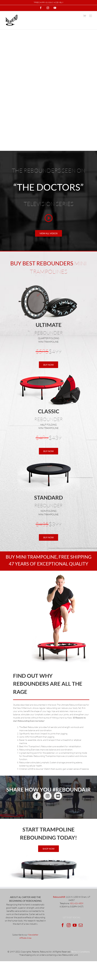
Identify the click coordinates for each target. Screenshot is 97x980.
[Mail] (81, 925)
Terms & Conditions (80, 952)
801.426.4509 (77, 903)
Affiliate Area (25, 938)
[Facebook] (63, 925)
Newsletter (33, 935)
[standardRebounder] (48, 458)
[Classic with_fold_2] (48, 372)
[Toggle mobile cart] (85, 16)
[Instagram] (69, 925)
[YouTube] (75, 925)
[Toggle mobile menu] (91, 16)
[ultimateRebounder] (49, 856)
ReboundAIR (59, 897)
